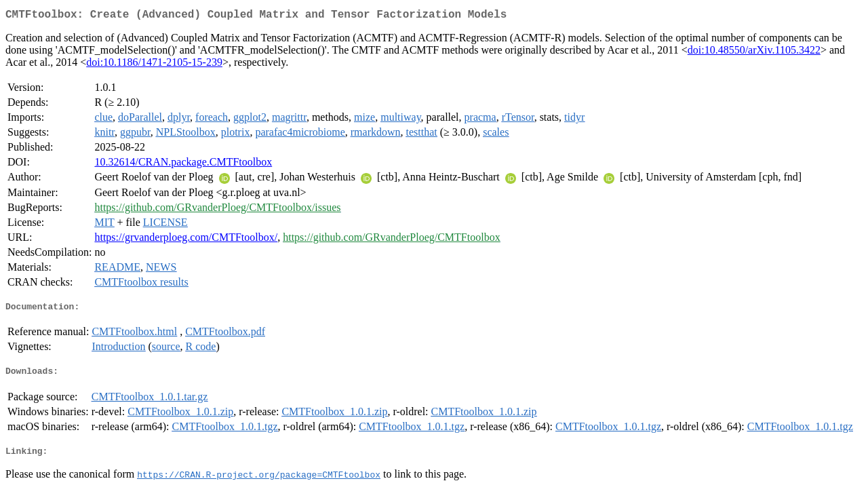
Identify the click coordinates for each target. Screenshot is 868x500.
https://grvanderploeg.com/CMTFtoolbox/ (186, 240)
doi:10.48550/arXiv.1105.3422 (754, 53)
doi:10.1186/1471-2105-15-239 (154, 65)
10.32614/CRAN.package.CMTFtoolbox (183, 165)
